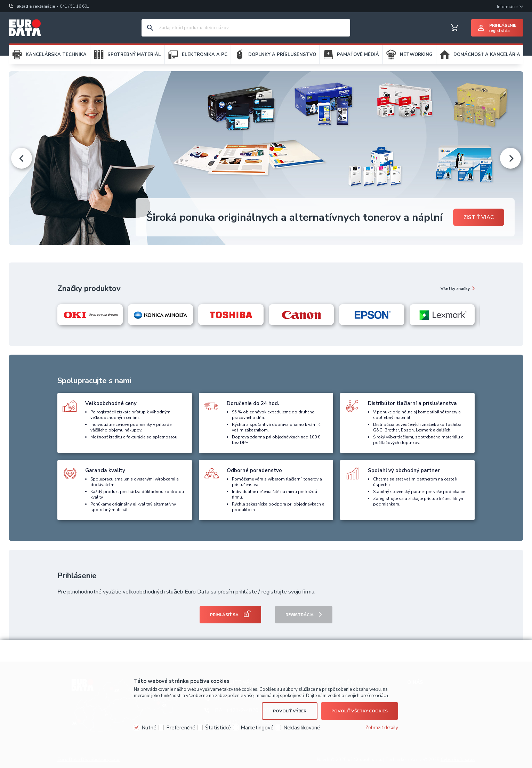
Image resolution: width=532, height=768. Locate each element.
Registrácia (300, 615)
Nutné (149, 728)
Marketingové (257, 728)
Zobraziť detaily (382, 728)
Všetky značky (455, 289)
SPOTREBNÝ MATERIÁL (134, 55)
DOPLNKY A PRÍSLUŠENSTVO (282, 55)
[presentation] (22, 158)
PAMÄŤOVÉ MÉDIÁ (358, 55)
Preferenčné (181, 728)
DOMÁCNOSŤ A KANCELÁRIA (487, 55)
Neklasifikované (302, 728)
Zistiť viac (479, 217)
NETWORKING (416, 55)
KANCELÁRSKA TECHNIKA (56, 55)
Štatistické (218, 728)
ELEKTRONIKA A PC (205, 55)
